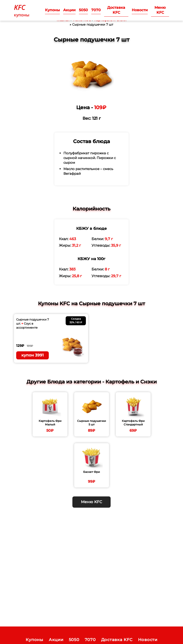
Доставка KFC (116, 10)
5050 (83, 10)
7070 (96, 10)
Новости (140, 10)
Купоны (52, 10)
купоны (22, 10)
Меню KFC (160, 10)
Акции (69, 10)
